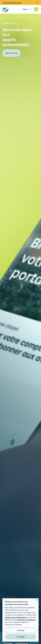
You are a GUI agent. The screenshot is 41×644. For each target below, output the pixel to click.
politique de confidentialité (15, 620)
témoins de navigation (27, 622)
